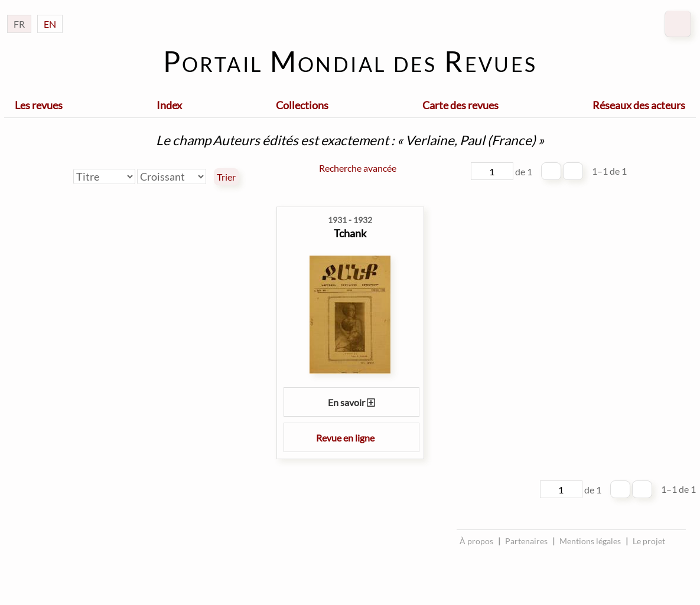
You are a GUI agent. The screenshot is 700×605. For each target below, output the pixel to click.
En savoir (351, 402)
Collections (302, 105)
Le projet (649, 541)
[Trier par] (104, 176)
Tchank (350, 233)
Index (169, 105)
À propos (476, 541)
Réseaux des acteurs (639, 105)
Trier (226, 177)
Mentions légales (590, 541)
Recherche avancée (358, 168)
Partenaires (526, 541)
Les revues (39, 105)
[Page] (492, 171)
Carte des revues (460, 105)
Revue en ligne (351, 438)
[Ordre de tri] (172, 176)
